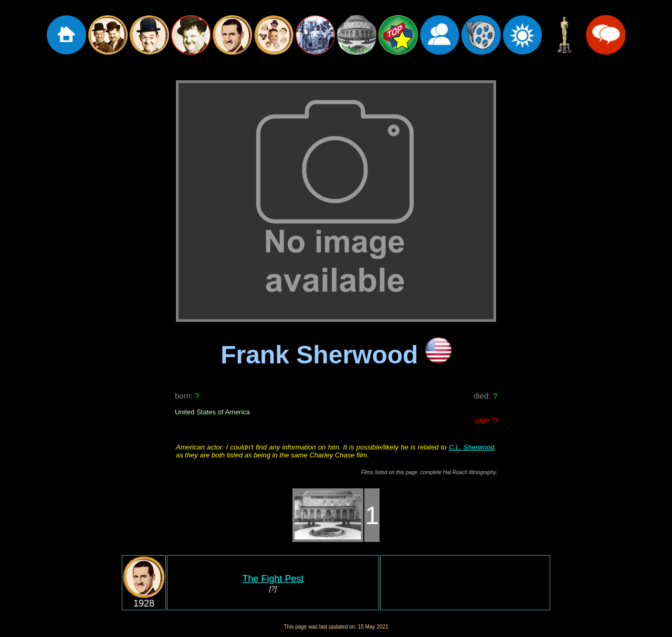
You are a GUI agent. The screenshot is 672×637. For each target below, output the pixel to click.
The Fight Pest (273, 579)
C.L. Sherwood (472, 447)
